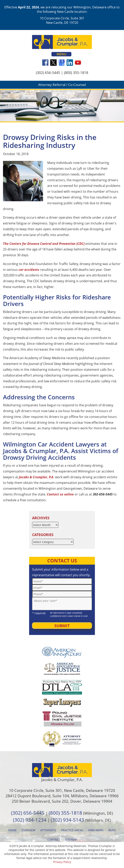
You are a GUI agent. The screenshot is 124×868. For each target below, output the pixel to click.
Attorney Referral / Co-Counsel (62, 85)
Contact (54, 840)
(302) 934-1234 (30, 820)
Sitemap (71, 840)
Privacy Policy (62, 862)
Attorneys (48, 830)
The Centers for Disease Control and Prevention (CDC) (44, 244)
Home (12, 830)
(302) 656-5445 (48, 73)
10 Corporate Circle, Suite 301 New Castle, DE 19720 (62, 20)
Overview (28, 830)
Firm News (96, 830)
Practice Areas (72, 830)
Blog (112, 830)
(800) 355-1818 (76, 73)
